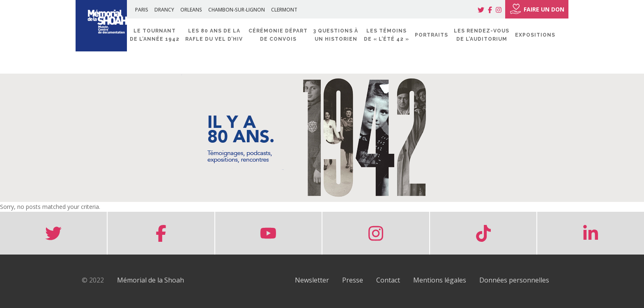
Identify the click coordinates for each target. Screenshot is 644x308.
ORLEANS (191, 10)
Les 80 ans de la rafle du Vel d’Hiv (214, 35)
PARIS (142, 10)
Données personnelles (514, 280)
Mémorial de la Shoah (151, 280)
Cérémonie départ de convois (278, 35)
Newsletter (312, 280)
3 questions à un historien (336, 35)
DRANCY (164, 10)
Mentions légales (440, 280)
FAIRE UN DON (537, 9)
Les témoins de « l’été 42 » (386, 35)
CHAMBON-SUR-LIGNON (237, 10)
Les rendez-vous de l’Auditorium (482, 35)
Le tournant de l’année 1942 (155, 35)
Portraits (431, 35)
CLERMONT (284, 10)
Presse (353, 280)
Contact (388, 280)
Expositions (535, 35)
